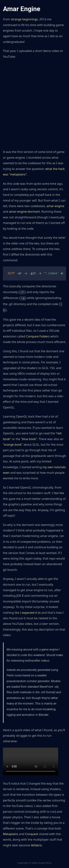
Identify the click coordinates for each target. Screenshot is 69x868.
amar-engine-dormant (24, 212)
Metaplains (11, 832)
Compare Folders (38, 335)
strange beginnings (24, 19)
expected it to (31, 611)
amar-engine (55, 206)
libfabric (37, 844)
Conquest (32, 832)
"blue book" (29, 438)
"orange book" (13, 443)
